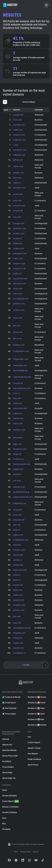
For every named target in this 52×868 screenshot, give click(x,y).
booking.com (19, 345)
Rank (7, 110)
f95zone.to (18, 638)
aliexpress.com (20, 228)
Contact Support (34, 743)
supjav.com (18, 535)
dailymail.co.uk (20, 503)
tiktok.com (18, 289)
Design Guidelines (34, 759)
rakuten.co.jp (19, 487)
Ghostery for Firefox (37, 703)
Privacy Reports (11, 801)
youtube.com (19, 125)
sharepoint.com (20, 253)
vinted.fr (17, 575)
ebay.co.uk (18, 332)
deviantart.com (20, 449)
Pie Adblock (7, 761)
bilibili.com (18, 243)
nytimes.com (19, 310)
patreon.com (19, 610)
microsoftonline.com (22, 388)
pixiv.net (17, 525)
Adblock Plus (7, 745)
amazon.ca (18, 383)
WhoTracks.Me (9, 708)
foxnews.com (19, 430)
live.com (17, 326)
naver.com (18, 318)
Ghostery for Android (37, 725)
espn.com (17, 444)
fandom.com (19, 233)
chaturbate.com (20, 365)
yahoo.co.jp (18, 166)
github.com (18, 160)
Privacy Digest (9, 714)
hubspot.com (19, 550)
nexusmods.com (20, 279)
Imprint (36, 852)
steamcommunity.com (23, 497)
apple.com (18, 590)
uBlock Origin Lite (9, 778)
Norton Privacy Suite (10, 756)
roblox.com (18, 259)
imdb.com (17, 274)
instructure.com (20, 408)
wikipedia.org (19, 155)
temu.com (18, 294)
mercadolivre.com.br (22, 628)
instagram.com (20, 150)
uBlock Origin (7, 773)
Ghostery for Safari (36, 708)
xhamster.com (19, 188)
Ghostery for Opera (36, 714)
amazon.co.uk (19, 269)
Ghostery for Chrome (37, 697)
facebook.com (19, 140)
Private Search (9, 703)
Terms (16, 852)
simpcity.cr (18, 413)
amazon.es (18, 585)
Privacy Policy (26, 852)
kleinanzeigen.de (20, 370)
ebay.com (17, 201)
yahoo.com (18, 194)
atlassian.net (19, 520)
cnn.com (17, 481)
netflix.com (18, 595)
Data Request (33, 754)
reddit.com (18, 130)
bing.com (17, 178)
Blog (4, 824)
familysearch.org (20, 540)
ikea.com (17, 623)
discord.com (19, 648)
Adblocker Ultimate (9, 750)
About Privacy (33, 765)
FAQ (29, 737)
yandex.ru (17, 560)
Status (5, 790)
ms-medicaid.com (21, 299)
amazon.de (18, 211)
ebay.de (17, 530)
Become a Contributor (10, 807)
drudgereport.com (21, 351)
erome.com (18, 555)
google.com (18, 115)
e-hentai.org (18, 459)
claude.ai (17, 474)
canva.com (18, 423)
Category (39, 110)
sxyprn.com (18, 643)
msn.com (17, 217)
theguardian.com (21, 359)
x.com (16, 145)
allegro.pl (17, 454)
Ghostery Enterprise (9, 812)
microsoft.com (19, 284)
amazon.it (18, 510)
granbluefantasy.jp (21, 492)
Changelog (6, 829)
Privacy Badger (8, 767)
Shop (4, 818)
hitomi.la (17, 545)
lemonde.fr (18, 438)
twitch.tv (17, 183)
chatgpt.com (19, 223)
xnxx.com (17, 515)
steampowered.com (22, 464)
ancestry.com (19, 605)
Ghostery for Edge (36, 719)
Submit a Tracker (34, 748)
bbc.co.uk (17, 338)
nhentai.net (18, 565)
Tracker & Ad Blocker (11, 697)
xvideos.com (19, 248)
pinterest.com (19, 304)
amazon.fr (18, 238)
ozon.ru (17, 393)
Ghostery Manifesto (10, 796)
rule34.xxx (18, 403)
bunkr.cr (17, 580)
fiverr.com (17, 120)
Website (17, 110)
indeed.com (18, 418)
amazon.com (19, 135)
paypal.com (18, 469)
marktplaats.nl (19, 653)
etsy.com (17, 398)
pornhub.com (19, 206)
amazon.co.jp (19, 264)
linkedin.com (19, 173)
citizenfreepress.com (22, 377)
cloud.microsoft (20, 570)
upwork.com (19, 600)
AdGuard (6, 739)
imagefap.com (19, 633)
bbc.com (17, 616)
